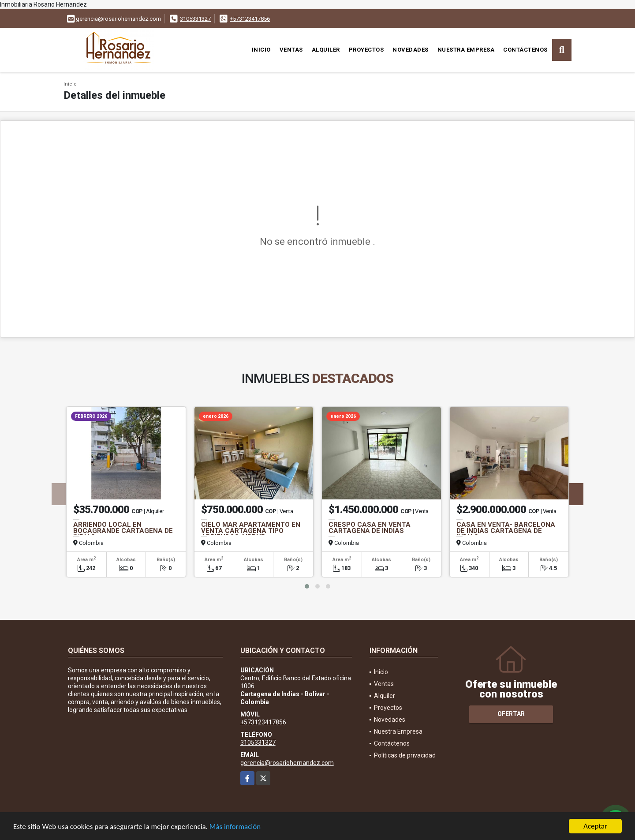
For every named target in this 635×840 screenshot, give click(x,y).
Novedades (411, 50)
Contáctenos (525, 50)
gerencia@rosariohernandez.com (287, 763)
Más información (235, 827)
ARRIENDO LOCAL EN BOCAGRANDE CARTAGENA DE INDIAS (123, 531)
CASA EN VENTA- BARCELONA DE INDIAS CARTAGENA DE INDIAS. (506, 531)
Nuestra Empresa (466, 50)
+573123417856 (250, 19)
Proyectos (366, 50)
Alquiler (326, 50)
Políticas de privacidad (405, 755)
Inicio (261, 50)
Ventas (291, 50)
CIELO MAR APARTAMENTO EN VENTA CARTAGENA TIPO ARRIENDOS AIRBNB (251, 531)
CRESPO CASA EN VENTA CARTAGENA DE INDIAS (370, 528)
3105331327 (195, 19)
